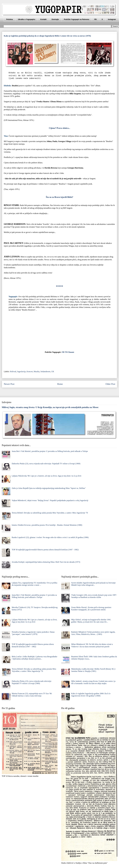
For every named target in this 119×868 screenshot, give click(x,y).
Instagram (112, 19)
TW (66, 352)
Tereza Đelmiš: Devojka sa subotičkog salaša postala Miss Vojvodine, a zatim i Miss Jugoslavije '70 (50, 513)
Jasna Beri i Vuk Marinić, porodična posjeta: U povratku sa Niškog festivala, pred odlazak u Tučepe (50, 451)
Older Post (110, 384)
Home (60, 384)
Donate (71, 352)
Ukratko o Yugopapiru (26, 19)
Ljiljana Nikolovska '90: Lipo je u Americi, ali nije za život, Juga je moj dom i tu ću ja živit (46, 476)
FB (95, 19)
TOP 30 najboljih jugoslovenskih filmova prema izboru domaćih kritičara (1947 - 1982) (45, 550)
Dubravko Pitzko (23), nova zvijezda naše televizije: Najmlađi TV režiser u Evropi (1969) (46, 464)
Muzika (37, 371)
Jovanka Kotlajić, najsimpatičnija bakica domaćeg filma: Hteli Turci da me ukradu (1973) (46, 562)
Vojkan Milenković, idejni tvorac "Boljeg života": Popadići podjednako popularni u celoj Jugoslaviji (50, 500)
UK (53, 371)
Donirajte (55, 19)
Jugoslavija (21, 371)
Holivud (13, 371)
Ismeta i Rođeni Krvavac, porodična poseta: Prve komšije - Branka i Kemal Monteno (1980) (47, 525)
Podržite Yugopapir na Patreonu (77, 19)
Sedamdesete (45, 371)
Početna (10, 19)
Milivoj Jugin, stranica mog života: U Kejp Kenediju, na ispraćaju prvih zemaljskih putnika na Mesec (50, 407)
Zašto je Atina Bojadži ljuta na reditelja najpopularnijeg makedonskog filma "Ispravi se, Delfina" (49, 488)
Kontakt (43, 19)
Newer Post (9, 384)
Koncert (30, 371)
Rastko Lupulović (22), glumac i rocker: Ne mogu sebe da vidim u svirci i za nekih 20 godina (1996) (50, 537)
